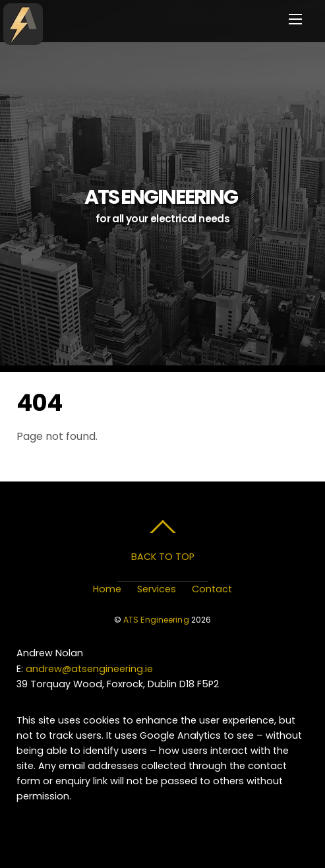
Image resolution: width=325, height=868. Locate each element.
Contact (212, 589)
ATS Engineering (156, 620)
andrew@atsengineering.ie (89, 669)
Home (107, 589)
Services (157, 589)
